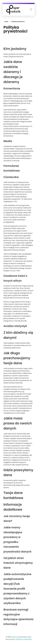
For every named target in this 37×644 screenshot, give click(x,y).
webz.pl (15, 637)
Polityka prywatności (24, 639)
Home (6, 22)
